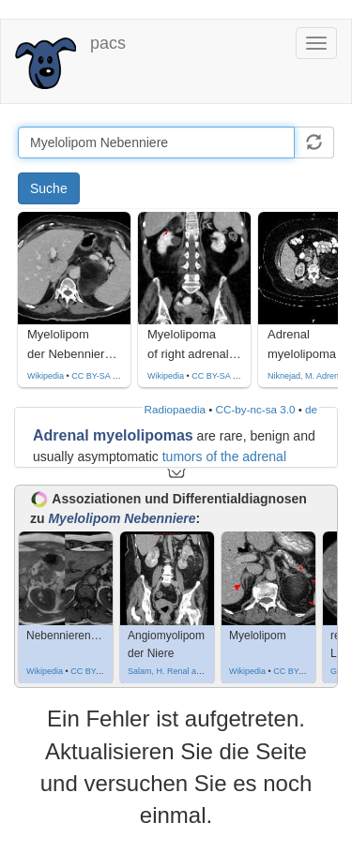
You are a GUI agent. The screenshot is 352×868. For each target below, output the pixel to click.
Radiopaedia (175, 409)
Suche (49, 188)
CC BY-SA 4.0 (98, 376)
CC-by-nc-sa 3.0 (256, 409)
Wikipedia (46, 376)
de (311, 409)
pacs (108, 43)
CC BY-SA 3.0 (218, 376)
